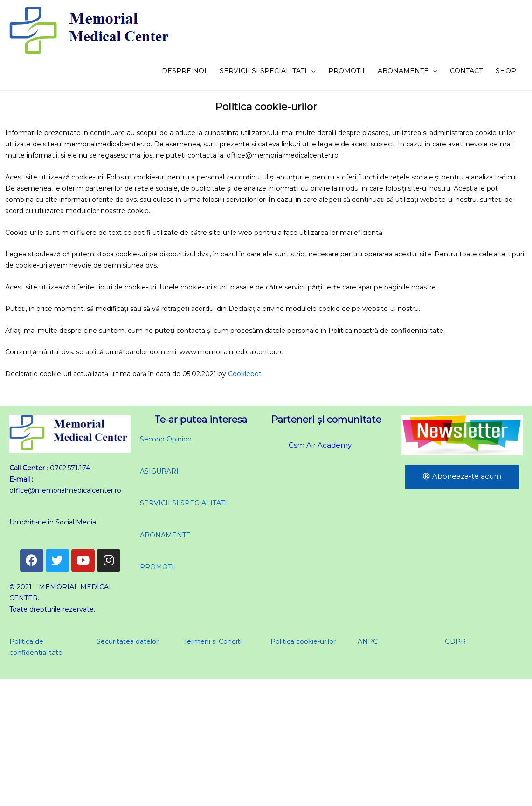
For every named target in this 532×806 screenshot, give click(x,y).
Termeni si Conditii (213, 641)
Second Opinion (166, 439)
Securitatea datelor (128, 641)
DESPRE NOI (184, 71)
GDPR (455, 641)
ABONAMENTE (403, 71)
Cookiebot (245, 374)
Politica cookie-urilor (303, 641)
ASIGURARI (159, 471)
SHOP (506, 71)
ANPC (368, 641)
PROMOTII (346, 71)
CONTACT (466, 71)
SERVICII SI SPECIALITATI (263, 71)
